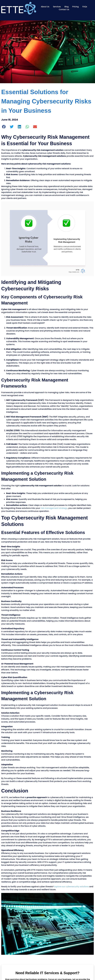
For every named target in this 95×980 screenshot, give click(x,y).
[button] (4, 127)
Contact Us (64, 9)
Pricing (75, 7)
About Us (45, 7)
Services (57, 7)
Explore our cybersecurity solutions (71, 887)
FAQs (85, 7)
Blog (66, 7)
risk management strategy (54, 508)
